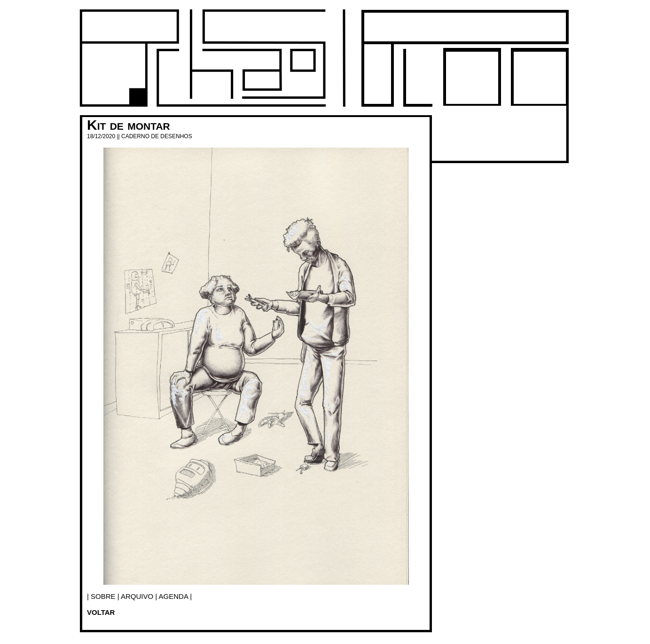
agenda (174, 596)
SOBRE (103, 596)
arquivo (137, 596)
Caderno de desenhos (157, 136)
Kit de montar (129, 125)
